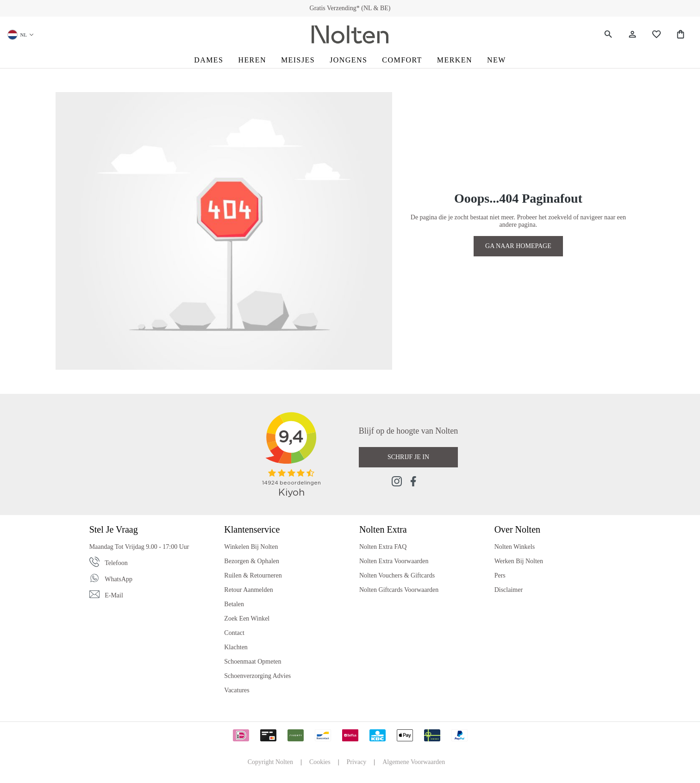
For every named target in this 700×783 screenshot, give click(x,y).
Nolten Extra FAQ (383, 547)
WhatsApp (119, 579)
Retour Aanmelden (248, 590)
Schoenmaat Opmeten (253, 662)
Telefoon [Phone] (116, 563)
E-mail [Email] (114, 595)
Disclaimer (509, 590)
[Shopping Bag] (681, 34)
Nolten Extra (383, 529)
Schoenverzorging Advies (257, 676)
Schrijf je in (408, 457)
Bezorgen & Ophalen (252, 561)
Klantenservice (252, 529)
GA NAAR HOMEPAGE (518, 246)
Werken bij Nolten (519, 561)
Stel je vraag (114, 529)
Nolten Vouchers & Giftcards (397, 575)
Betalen (234, 604)
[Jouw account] (632, 34)
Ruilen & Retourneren (253, 575)
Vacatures (237, 690)
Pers (500, 575)
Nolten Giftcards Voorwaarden (399, 590)
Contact (234, 633)
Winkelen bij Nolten (251, 547)
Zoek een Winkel (247, 618)
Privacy (357, 762)
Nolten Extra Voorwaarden (394, 561)
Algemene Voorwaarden (414, 762)
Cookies (320, 762)
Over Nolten (517, 529)
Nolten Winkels (515, 547)
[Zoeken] (608, 34)
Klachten (236, 647)
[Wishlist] (656, 34)
